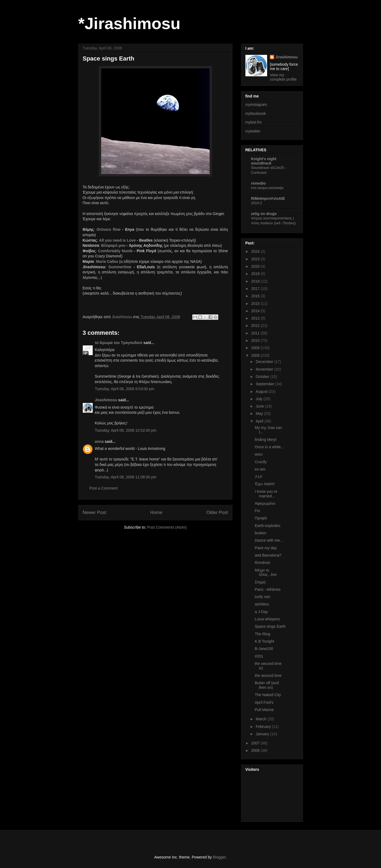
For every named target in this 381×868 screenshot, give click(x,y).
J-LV (258, 476)
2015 (256, 304)
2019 (256, 274)
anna (99, 441)
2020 (256, 266)
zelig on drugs (264, 214)
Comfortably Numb (115, 251)
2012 (256, 326)
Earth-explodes (267, 526)
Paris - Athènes (268, 589)
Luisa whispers (267, 619)
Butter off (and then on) (267, 685)
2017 (256, 289)
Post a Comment (104, 488)
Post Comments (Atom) (167, 527)
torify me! (262, 597)
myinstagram (256, 105)
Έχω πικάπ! (265, 484)
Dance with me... (269, 540)
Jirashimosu (106, 400)
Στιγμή (260, 582)
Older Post (217, 512)
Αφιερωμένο (265, 503)
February (264, 727)
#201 (259, 656)
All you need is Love (117, 240)
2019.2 (257, 203)
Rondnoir (262, 563)
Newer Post (95, 512)
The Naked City (268, 695)
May (260, 414)
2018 (256, 281)
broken (260, 533)
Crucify (261, 462)
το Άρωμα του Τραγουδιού (119, 343)
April (260, 421)
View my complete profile (283, 77)
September (265, 384)
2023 (256, 259)
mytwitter (253, 131)
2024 (256, 251)
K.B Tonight (264, 641)
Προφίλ (261, 518)
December (265, 362)
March (262, 719)
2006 (256, 750)
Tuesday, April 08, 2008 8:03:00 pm (125, 389)
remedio (258, 183)
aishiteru (262, 604)
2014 (256, 311)
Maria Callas (107, 261)
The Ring (262, 634)
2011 (256, 333)
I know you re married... (266, 494)
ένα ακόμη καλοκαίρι (267, 188)
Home (156, 512)
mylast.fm (254, 122)
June (260, 406)
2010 (256, 340)
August (262, 392)
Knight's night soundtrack (264, 161)
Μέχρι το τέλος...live (266, 572)
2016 (256, 296)
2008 (256, 355)
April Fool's (264, 702)
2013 (256, 318)
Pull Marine (264, 710)
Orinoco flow (108, 229)
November (265, 369)
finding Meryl (265, 440)
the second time (268, 676)
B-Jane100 (264, 649)
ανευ (259, 454)
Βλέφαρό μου (113, 245)
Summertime (120, 267)
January (263, 734)
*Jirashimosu (129, 23)
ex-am (260, 469)
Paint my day (266, 548)
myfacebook (256, 113)
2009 (256, 348)
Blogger (219, 857)
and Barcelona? (268, 555)
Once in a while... (269, 447)
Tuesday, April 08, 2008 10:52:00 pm (126, 430)
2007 (256, 743)
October (263, 377)
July (260, 399)
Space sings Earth (270, 626)
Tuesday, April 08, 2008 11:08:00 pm (126, 477)
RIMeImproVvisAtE (268, 198)
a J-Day (261, 612)
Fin (257, 511)
